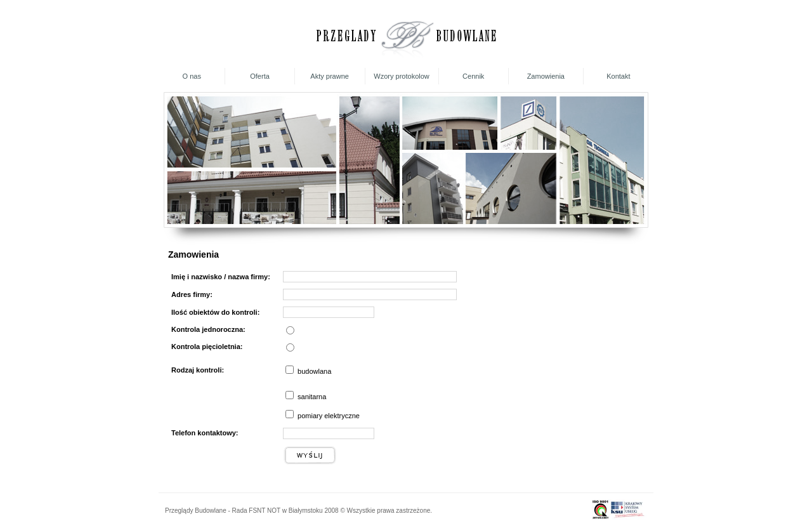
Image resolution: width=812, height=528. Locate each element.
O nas (192, 76)
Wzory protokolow (401, 76)
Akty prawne (330, 76)
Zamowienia (546, 76)
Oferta (260, 76)
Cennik (473, 76)
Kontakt (618, 76)
